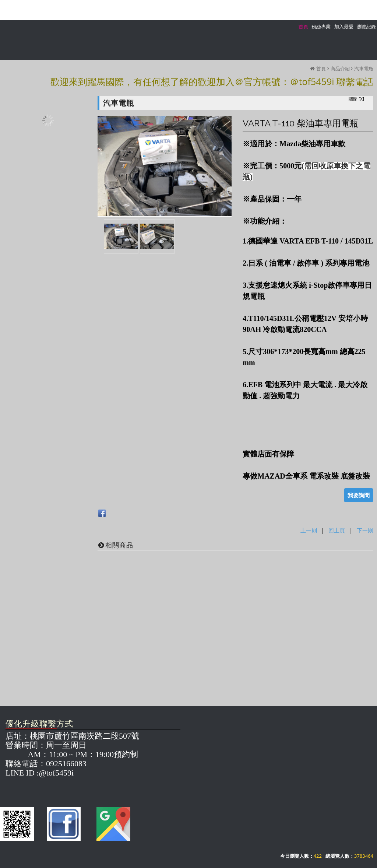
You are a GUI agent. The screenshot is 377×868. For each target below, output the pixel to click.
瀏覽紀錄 (366, 27)
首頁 (321, 69)
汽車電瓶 (364, 69)
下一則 (365, 530)
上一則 (309, 530)
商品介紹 (340, 69)
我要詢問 (359, 495)
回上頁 (337, 530)
